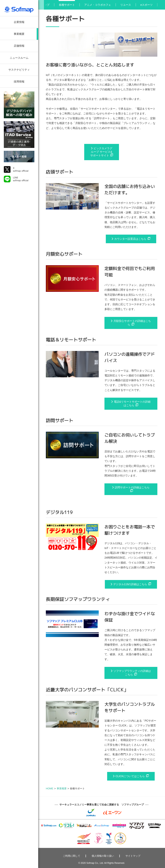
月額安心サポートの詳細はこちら (132, 323)
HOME (50, 788)
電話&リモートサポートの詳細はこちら (132, 403)
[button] (41, 5)
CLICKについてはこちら (130, 776)
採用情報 (19, 82)
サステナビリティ (19, 70)
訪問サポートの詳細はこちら (132, 487)
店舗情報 (19, 46)
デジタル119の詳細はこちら (130, 584)
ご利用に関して (72, 856)
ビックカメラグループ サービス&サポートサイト (101, 152)
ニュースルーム (19, 58)
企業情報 (19, 22)
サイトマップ (133, 856)
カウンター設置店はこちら (130, 239)
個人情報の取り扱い (103, 856)
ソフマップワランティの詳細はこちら (132, 673)
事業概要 (19, 34)
